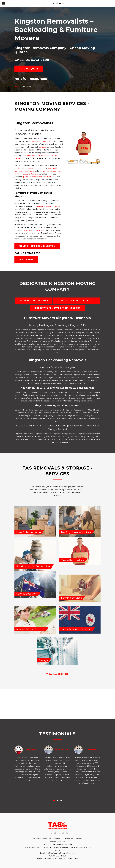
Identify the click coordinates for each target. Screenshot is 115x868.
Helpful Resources (31, 79)
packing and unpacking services (28, 168)
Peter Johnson (62, 750)
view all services (57, 674)
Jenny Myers (31, 750)
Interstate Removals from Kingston (58, 308)
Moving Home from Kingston (37, 246)
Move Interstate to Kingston (76, 301)
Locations (58, 3)
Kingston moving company (49, 206)
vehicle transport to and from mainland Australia (37, 173)
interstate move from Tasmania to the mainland (36, 157)
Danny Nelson (91, 750)
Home (17, 87)
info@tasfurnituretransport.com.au (60, 853)
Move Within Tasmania (34, 301)
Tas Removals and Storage (42, 141)
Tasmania (42, 147)
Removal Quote (29, 69)
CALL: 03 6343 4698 (32, 60)
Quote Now (26, 259)
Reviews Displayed (57, 842)
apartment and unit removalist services (39, 177)
